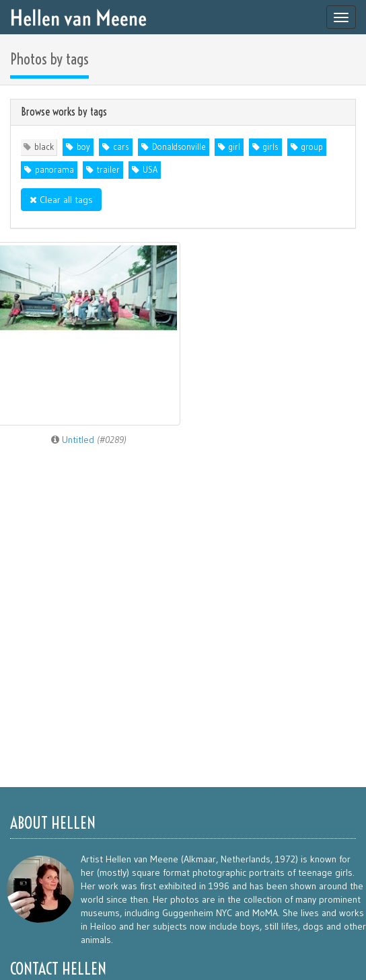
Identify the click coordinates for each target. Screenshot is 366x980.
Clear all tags (61, 200)
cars (121, 147)
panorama (54, 170)
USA (150, 170)
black (44, 147)
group (312, 147)
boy (83, 147)
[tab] (183, 112)
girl (234, 147)
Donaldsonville (179, 147)
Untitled (89, 440)
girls (271, 147)
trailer (108, 170)
